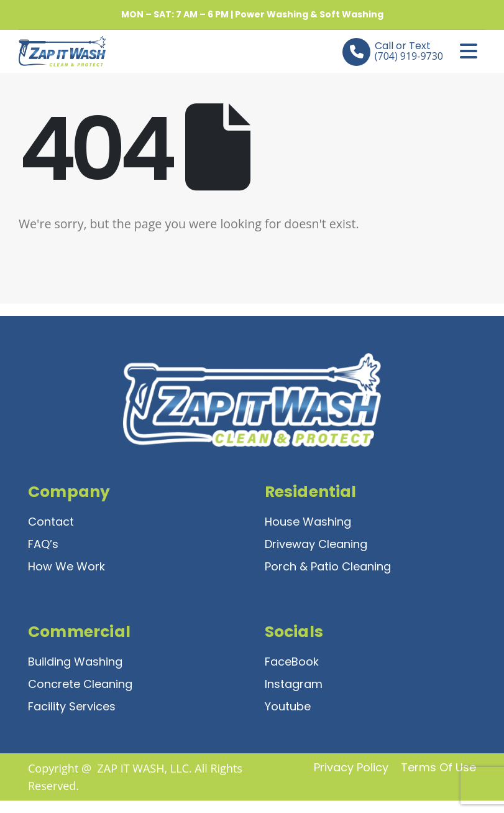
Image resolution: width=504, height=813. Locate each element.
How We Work (66, 566)
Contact (51, 522)
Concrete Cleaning (80, 684)
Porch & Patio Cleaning (328, 566)
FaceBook (292, 662)
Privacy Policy (351, 767)
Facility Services (72, 706)
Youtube (288, 706)
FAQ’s (43, 544)
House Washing (308, 522)
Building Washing (75, 662)
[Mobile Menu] (469, 51)
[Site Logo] (53, 51)
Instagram (294, 684)
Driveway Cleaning (316, 544)
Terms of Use (438, 767)
